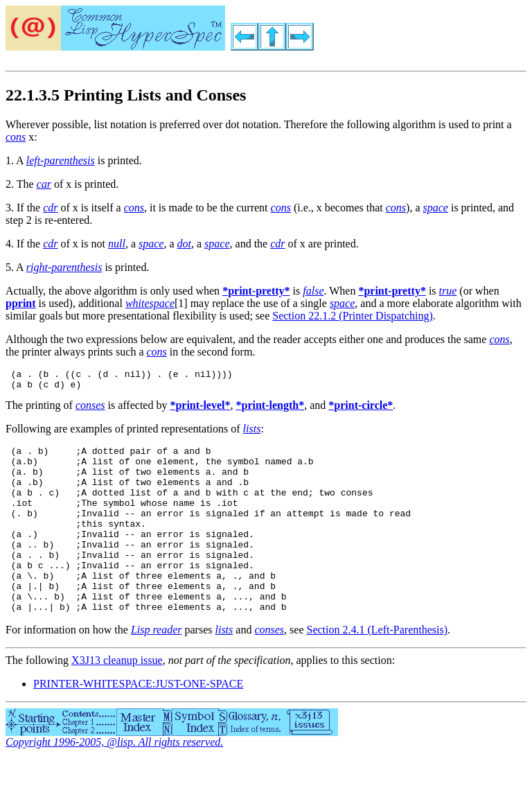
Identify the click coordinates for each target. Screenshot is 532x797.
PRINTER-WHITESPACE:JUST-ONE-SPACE (138, 721)
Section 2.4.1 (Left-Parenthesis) (378, 667)
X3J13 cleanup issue (117, 698)
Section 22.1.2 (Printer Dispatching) (353, 316)
